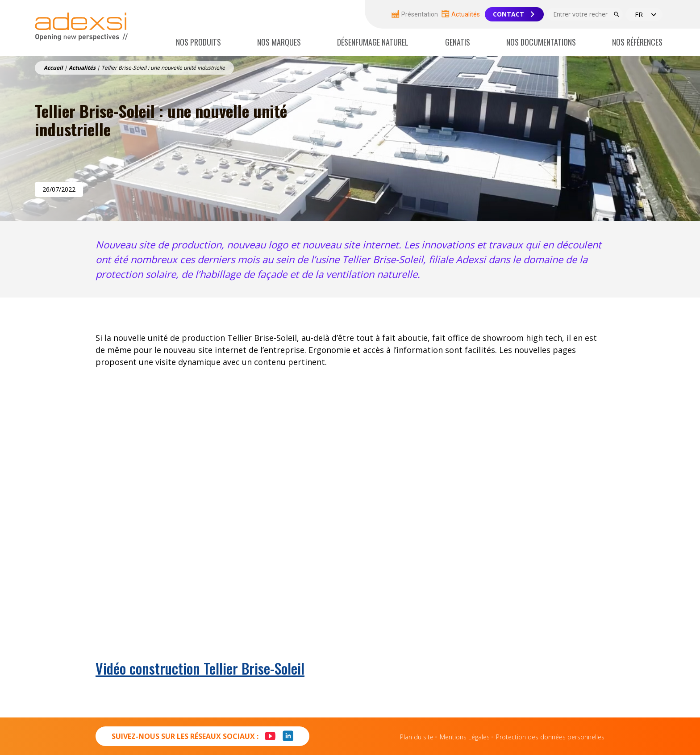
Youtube (267, 731)
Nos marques (279, 42)
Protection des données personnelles (550, 737)
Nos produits (198, 42)
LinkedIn (288, 741)
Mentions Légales (465, 737)
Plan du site (417, 737)
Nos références (637, 42)
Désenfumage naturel (373, 42)
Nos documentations (541, 42)
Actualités (461, 14)
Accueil (53, 68)
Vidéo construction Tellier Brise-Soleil (200, 668)
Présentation (415, 14)
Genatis (458, 42)
